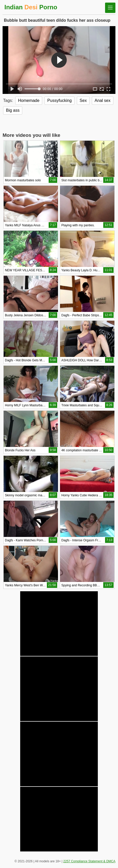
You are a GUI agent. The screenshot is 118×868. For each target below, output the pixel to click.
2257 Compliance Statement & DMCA (89, 861)
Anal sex (103, 100)
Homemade (29, 100)
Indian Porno (31, 7)
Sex (83, 100)
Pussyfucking (60, 100)
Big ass (13, 110)
